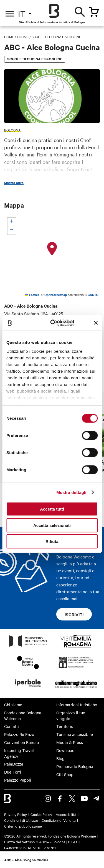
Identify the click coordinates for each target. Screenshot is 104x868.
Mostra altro (14, 183)
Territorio (65, 726)
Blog (60, 758)
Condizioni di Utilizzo (21, 820)
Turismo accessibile (75, 734)
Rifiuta (52, 541)
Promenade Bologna (75, 766)
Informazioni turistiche (77, 705)
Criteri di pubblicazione (23, 826)
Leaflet (32, 295)
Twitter (72, 799)
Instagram (48, 799)
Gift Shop (65, 774)
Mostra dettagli (71, 492)
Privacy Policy (16, 814)
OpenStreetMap (56, 295)
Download (65, 750)
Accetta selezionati (52, 525)
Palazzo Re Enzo (19, 734)
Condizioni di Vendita (59, 820)
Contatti (12, 726)
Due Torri (13, 772)
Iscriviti (74, 614)
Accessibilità (66, 814)
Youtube (84, 799)
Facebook (60, 799)
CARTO (93, 295)
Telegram (97, 799)
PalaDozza (14, 764)
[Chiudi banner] (96, 323)
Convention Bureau (21, 742)
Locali (23, 37)
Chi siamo (13, 705)
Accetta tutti (52, 509)
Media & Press (70, 742)
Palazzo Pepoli (18, 780)
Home (9, 37)
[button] (52, 249)
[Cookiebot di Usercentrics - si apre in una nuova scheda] (54, 323)
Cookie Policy (41, 814)
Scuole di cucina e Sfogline (56, 37)
